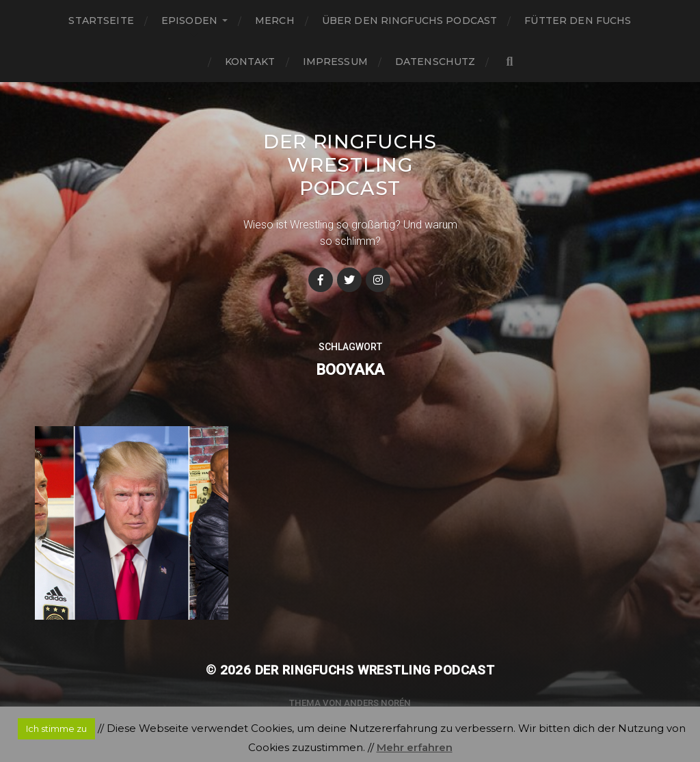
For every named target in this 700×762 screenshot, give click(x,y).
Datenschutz (435, 62)
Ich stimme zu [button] (56, 728)
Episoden (189, 21)
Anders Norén (377, 703)
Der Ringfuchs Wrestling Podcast (350, 165)
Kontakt (250, 62)
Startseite (101, 21)
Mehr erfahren (415, 747)
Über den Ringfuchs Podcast (410, 21)
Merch (275, 21)
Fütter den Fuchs (578, 21)
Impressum (335, 62)
